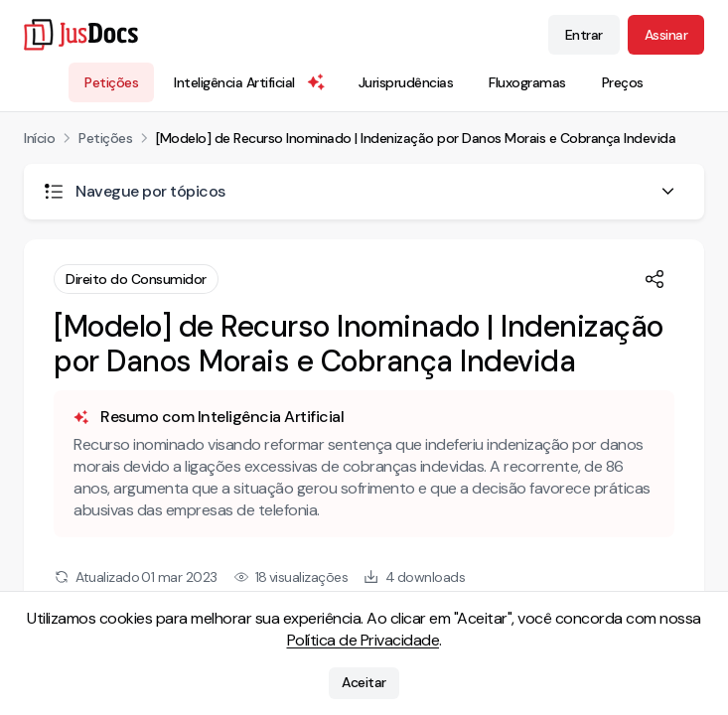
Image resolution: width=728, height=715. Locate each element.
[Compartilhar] (655, 279)
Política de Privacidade (364, 640)
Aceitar (364, 683)
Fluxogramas (527, 82)
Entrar (584, 35)
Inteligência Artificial (250, 82)
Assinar (666, 35)
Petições (111, 82)
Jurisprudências (406, 82)
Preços (623, 82)
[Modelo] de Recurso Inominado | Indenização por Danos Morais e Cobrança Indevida (416, 138)
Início (39, 138)
